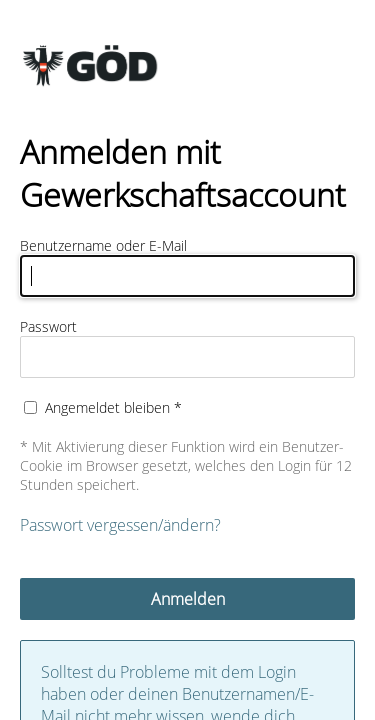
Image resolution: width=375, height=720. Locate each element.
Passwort (48, 326)
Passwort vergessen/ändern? (120, 525)
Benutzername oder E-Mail (103, 245)
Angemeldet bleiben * (113, 407)
